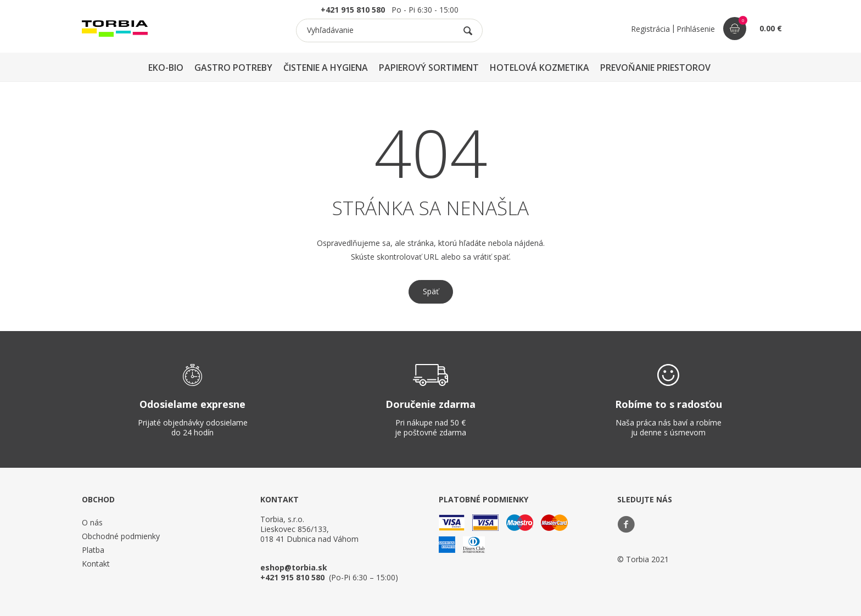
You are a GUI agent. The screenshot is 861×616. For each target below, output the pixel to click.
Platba (93, 550)
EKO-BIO (166, 68)
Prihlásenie (696, 29)
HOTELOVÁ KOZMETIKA (539, 68)
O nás (92, 522)
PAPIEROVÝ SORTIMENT (429, 68)
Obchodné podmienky (121, 536)
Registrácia (650, 29)
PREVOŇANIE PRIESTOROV (655, 68)
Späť (431, 291)
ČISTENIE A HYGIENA (326, 68)
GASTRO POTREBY (233, 68)
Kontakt (96, 564)
